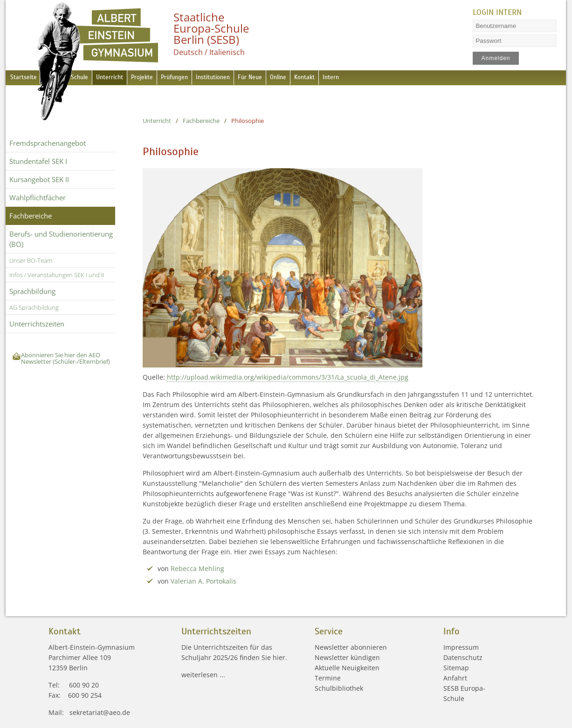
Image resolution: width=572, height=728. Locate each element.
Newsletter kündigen (347, 657)
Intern (387, 79)
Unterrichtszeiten (37, 324)
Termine (328, 678)
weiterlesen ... (203, 675)
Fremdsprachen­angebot (48, 143)
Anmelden (496, 58)
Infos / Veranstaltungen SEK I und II (57, 275)
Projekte (160, 79)
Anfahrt (455, 678)
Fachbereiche (31, 216)
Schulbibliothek (339, 688)
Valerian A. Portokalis (204, 581)
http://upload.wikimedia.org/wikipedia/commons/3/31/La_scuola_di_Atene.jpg (288, 377)
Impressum (461, 647)
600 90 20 (84, 685)
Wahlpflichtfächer (38, 197)
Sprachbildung (32, 291)
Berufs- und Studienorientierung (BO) (61, 239)
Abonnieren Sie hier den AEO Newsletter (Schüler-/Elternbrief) (65, 358)
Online (323, 79)
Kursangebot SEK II (39, 179)
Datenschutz (463, 657)
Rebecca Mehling (198, 568)
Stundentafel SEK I (38, 161)
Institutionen (245, 79)
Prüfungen (199, 79)
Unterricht (122, 79)
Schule (86, 79)
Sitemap (456, 668)
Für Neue (289, 79)
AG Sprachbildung (34, 307)
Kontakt (355, 79)
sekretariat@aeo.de (100, 712)
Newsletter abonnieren (351, 647)
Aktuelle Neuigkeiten (347, 668)
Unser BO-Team (31, 260)
